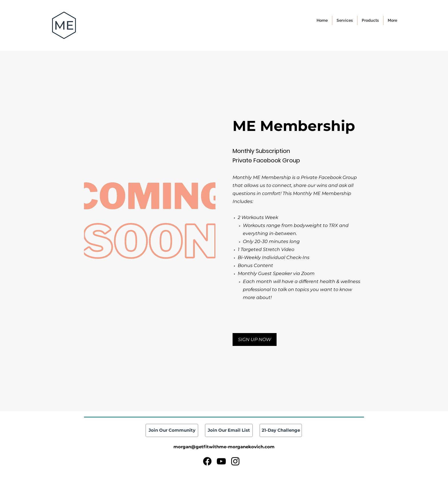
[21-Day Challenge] (281, 430)
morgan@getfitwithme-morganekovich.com (224, 447)
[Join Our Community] (172, 430)
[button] (392, 20)
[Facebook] (207, 461)
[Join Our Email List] (229, 430)
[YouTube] (221, 461)
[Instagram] (235, 461)
